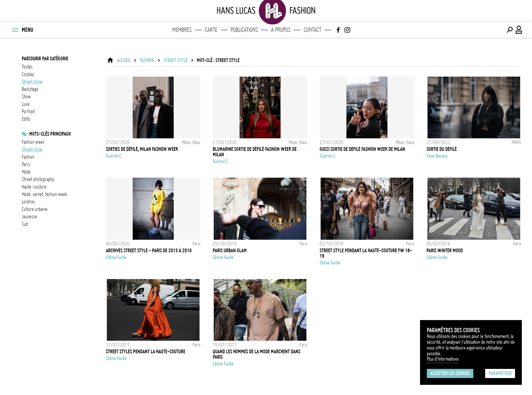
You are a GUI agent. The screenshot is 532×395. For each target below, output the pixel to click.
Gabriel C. (114, 156)
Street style (32, 150)
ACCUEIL (124, 60)
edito (26, 119)
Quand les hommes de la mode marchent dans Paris (256, 354)
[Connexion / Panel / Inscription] (519, 30)
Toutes (27, 67)
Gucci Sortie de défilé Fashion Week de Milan (362, 149)
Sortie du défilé (442, 149)
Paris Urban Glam (230, 251)
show (26, 97)
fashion (28, 157)
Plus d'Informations (443, 359)
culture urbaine (35, 209)
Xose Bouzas (437, 156)
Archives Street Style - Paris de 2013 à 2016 (149, 251)
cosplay (28, 74)
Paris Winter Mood (445, 251)
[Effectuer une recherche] (510, 30)
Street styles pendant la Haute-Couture (146, 352)
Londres (28, 202)
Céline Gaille (116, 257)
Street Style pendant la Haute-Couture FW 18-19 (366, 253)
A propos (281, 30)
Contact (312, 30)
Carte (211, 30)
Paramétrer (500, 373)
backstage (30, 89)
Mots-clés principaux (50, 134)
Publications (244, 30)
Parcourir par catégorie (45, 59)
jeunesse (29, 217)
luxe (26, 104)
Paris (26, 164)
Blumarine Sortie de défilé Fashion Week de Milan (255, 152)
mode (26, 172)
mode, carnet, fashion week (44, 194)
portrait (28, 112)
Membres (182, 30)
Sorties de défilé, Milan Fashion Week (142, 149)
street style (32, 82)
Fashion (147, 60)
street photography (38, 179)
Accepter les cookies (450, 373)
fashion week (33, 142)
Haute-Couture (34, 187)
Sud (25, 224)
